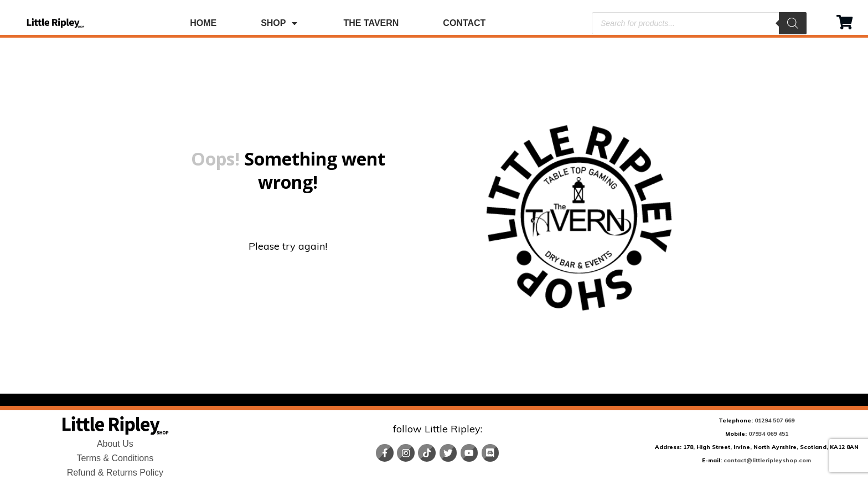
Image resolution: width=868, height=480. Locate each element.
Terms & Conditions (115, 458)
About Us (115, 444)
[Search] (793, 23)
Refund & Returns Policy (115, 473)
